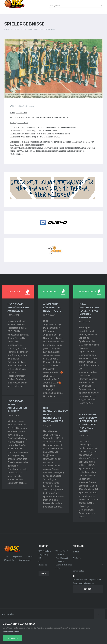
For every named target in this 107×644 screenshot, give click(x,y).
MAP (44, 573)
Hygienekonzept (25, 560)
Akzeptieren (13, 638)
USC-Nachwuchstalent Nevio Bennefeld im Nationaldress (53, 415)
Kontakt (29, 556)
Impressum (17, 556)
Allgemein (30, 106)
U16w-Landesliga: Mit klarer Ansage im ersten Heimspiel (89, 311)
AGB (6, 556)
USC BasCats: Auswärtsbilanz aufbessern (18, 308)
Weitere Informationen (11, 631)
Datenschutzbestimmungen (83, 583)
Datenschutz (9, 560)
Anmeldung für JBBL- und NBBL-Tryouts (52, 308)
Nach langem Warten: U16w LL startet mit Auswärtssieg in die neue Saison (88, 423)
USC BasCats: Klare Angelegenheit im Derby (17, 406)
